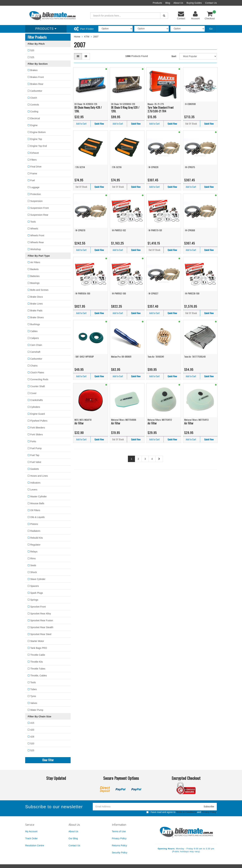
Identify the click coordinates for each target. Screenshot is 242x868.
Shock (34, 572)
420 (32, 730)
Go (211, 29)
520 (32, 50)
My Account (31, 831)
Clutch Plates (37, 373)
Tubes (33, 689)
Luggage (35, 187)
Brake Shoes (37, 317)
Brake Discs (37, 297)
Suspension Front (39, 208)
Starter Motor (37, 641)
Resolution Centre (35, 845)
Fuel (33, 180)
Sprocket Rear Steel (41, 634)
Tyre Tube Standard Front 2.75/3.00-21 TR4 (161, 109)
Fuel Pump (36, 448)
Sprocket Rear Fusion (42, 620)
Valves (34, 703)
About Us (178, 3)
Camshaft (35, 352)
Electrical (35, 118)
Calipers (35, 338)
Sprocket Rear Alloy (41, 614)
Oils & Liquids (37, 517)
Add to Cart (81, 124)
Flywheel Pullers (39, 421)
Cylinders (35, 407)
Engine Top (36, 139)
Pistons (34, 524)
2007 (96, 37)
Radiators (35, 531)
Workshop (36, 249)
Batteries (35, 276)
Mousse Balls (37, 503)
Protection (36, 194)
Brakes (34, 70)
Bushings (35, 324)
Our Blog (73, 838)
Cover (33, 393)
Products (157, 3)
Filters (33, 160)
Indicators (35, 483)
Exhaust (35, 153)
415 (32, 723)
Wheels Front (37, 235)
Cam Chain (36, 345)
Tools (33, 222)
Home (77, 37)
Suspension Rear (39, 215)
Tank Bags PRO (39, 648)
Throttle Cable (38, 655)
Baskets (34, 269)
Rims (33, 558)
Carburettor (36, 91)
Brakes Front (37, 77)
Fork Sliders (37, 435)
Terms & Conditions (186, 812)
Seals (33, 565)
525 (32, 57)
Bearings (35, 283)
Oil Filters (35, 510)
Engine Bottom (38, 132)
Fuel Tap (35, 455)
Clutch (34, 98)
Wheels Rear (37, 242)
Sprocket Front (38, 607)
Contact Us (211, 3)
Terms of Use (119, 831)
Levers (34, 490)
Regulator (35, 545)
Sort (174, 56)
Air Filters (35, 262)
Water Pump (37, 710)
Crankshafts (37, 400)
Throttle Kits (37, 662)
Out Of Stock (191, 124)
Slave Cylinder (38, 579)
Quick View (99, 124)
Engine (34, 125)
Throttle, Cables (39, 676)
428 (32, 737)
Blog (168, 3)
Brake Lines (36, 304)
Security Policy (120, 853)
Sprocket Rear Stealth (42, 627)
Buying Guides (194, 3)
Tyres (33, 696)
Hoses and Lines (39, 476)
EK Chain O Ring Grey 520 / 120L (125, 109)
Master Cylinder (38, 496)
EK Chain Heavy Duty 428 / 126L (88, 109)
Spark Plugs (37, 593)
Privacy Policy (209, 812)
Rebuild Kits (37, 538)
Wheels (34, 229)
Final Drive (36, 167)
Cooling (34, 112)
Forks (33, 441)
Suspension (36, 201)
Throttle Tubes (38, 669)
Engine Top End (39, 146)
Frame (34, 173)
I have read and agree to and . (182, 812)
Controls (35, 105)
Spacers (35, 586)
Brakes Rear (37, 84)
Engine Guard (37, 414)
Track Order (31, 838)
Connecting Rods (39, 379)
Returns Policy (119, 845)
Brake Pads (36, 311)
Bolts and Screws (39, 290)
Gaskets (35, 469)
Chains (34, 366)
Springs (34, 600)
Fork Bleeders (38, 428)
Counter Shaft (37, 386)
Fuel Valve (36, 462)
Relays (34, 552)
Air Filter (79, 423)
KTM (87, 37)
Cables (34, 331)
